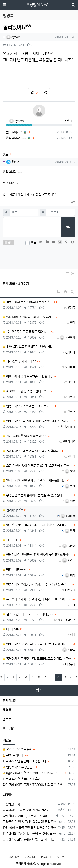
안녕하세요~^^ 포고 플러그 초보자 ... (28, 406)
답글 (73, 202)
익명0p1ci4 (68, 427)
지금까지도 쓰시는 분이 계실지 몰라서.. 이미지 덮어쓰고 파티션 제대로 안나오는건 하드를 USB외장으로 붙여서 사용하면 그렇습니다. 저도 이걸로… (30, 810)
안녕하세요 (69, 442)
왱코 (70, 471)
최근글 (7, 740)
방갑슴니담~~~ (14, 570)
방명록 (7, 710)
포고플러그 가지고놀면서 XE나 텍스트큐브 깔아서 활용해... (37, 599)
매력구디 (70, 590)
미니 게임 (9, 729)
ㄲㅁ (73, 605)
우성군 (12, 162)
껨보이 (71, 457)
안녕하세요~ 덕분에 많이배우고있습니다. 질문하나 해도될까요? (37, 421)
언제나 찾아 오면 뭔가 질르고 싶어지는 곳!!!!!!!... (34, 480)
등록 (68, 227)
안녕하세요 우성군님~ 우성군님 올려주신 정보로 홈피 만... (37, 585)
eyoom (13, 37)
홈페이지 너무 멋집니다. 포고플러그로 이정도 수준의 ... (37, 659)
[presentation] (39, 256)
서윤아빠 (67, 337)
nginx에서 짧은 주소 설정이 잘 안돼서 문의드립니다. (33, 773)
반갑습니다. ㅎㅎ (16, 138)
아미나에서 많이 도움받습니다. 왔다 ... (28, 376)
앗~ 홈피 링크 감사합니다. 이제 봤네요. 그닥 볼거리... (37, 525)
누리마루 (70, 367)
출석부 (7, 719)
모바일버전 (63, 857)
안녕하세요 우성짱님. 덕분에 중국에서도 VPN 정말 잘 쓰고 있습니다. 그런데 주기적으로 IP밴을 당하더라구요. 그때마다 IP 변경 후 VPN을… (30, 834)
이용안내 (30, 857)
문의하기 (46, 857)
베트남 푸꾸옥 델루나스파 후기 (22, 779)
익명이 (71, 397)
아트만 (71, 382)
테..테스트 (11, 629)
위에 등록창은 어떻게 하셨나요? (24, 436)
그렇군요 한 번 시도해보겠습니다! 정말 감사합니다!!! (30, 822)
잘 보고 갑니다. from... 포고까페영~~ (28, 614)
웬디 (73, 323)
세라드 (69, 560)
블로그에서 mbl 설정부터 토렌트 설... (28, 302)
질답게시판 (10, 701)
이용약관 (14, 857)
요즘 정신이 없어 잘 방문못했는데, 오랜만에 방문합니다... (37, 466)
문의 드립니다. (14, 755)
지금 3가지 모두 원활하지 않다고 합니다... (29, 840)
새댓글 (7, 795)
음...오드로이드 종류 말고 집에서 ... (26, 332)
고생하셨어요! (11, 804)
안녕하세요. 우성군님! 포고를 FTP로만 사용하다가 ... (37, 644)
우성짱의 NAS (37, 5)
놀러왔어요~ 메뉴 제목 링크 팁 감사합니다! (31, 451)
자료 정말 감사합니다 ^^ (19, 362)
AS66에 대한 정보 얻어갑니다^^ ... (26, 391)
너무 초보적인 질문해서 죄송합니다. (25, 761)
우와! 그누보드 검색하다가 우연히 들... (28, 347)
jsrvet (69, 546)
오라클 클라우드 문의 (18, 749)
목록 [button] (70, 273)
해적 (70, 575)
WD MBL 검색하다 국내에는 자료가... (28, 317)
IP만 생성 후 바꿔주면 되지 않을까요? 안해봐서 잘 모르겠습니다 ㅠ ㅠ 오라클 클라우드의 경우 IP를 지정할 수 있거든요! (30, 828)
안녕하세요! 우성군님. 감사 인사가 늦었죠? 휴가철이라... (37, 555)
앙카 (70, 486)
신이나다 (70, 352)
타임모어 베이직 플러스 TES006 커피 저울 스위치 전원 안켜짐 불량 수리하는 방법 (35, 785)
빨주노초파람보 (66, 620)
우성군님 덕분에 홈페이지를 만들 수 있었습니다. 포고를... (37, 495)
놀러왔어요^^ (14, 132)
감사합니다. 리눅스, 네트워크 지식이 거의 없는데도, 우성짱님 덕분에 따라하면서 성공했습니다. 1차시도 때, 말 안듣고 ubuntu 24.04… (28, 816)
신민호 (71, 412)
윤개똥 (71, 308)
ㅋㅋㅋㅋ (10, 540)
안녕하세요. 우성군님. (18, 767)
